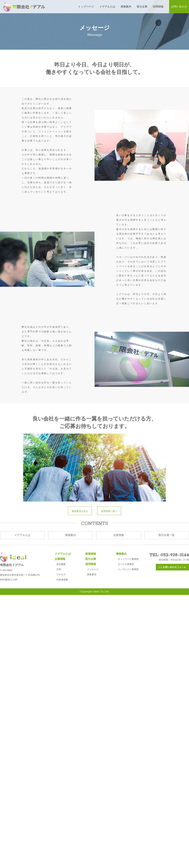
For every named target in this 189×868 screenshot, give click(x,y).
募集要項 (92, 574)
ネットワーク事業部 (128, 559)
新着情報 (91, 554)
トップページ (86, 7)
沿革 (59, 569)
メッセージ (93, 569)
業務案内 (126, 7)
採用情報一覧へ (110, 511)
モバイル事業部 (126, 564)
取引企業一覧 (167, 535)
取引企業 (142, 7)
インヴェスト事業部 (128, 569)
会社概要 (61, 564)
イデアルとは (107, 7)
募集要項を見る (81, 511)
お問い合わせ (179, 7)
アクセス (61, 574)
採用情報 (158, 7)
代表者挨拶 (62, 580)
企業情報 (119, 535)
